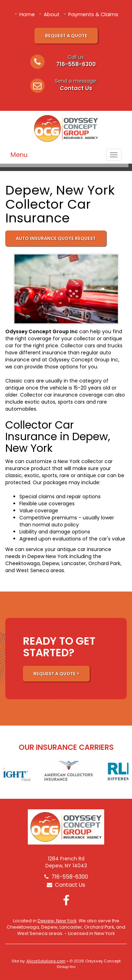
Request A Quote (66, 36)
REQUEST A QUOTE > (56, 674)
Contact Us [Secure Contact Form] (66, 885)
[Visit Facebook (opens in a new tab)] (66, 900)
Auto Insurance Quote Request (56, 238)
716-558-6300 (76, 64)
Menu (19, 155)
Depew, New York (57, 921)
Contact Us (76, 88)
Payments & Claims (93, 14)
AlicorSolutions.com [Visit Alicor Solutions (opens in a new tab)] (46, 961)
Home (27, 14)
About (52, 14)
